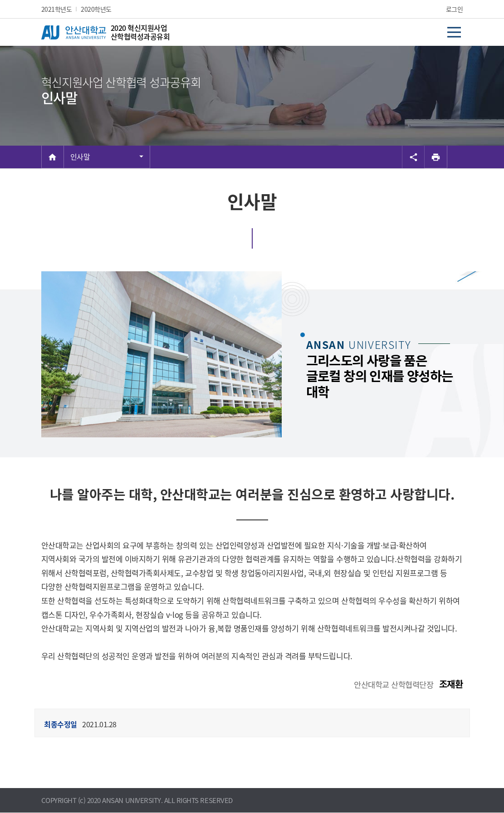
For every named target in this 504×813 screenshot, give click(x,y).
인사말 (80, 157)
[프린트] (436, 157)
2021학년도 (57, 9)
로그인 (455, 9)
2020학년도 (96, 9)
